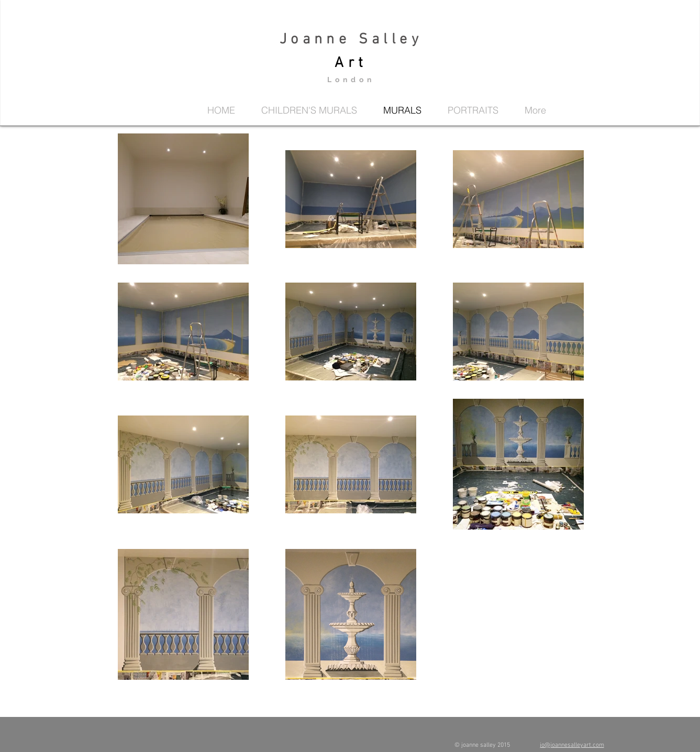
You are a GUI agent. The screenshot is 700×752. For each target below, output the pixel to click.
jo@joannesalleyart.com (572, 745)
